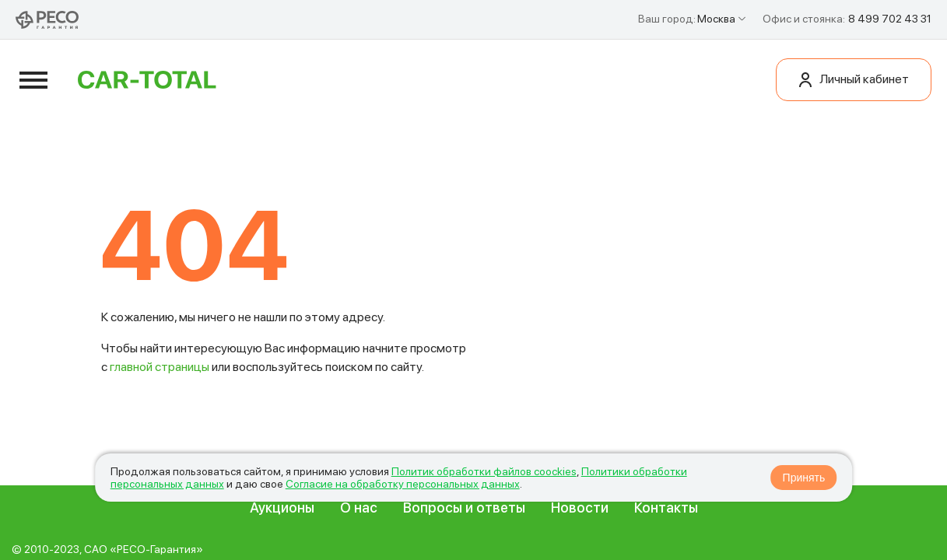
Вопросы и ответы (464, 507)
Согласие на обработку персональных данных (403, 484)
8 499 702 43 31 (890, 19)
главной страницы (160, 367)
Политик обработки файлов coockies (484, 471)
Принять (804, 478)
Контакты (666, 507)
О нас (359, 507)
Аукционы (282, 507)
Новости (580, 507)
